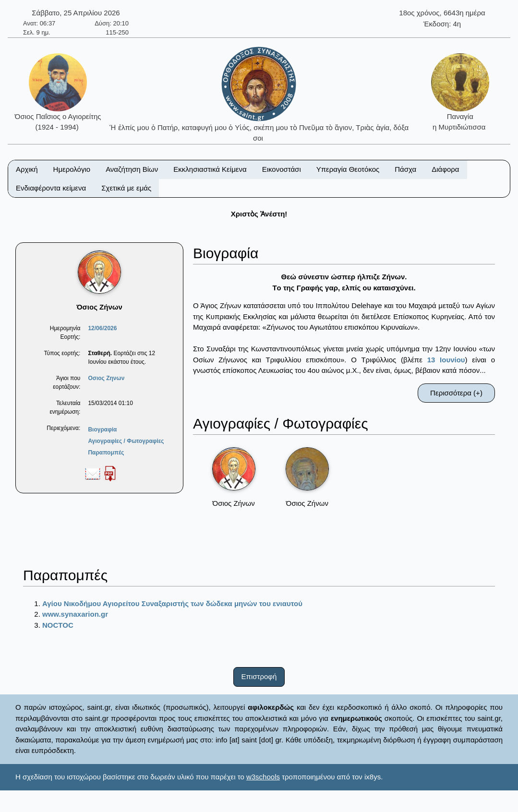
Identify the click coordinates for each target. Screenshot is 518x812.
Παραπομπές (106, 453)
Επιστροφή (259, 676)
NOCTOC (58, 625)
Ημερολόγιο (72, 169)
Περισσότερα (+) (456, 393)
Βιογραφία (102, 430)
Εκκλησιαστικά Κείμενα (210, 169)
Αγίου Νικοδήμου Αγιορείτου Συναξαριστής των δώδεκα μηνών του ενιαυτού (172, 603)
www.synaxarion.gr (75, 614)
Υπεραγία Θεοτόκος (348, 169)
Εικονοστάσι (282, 169)
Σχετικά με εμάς (126, 188)
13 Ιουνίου (446, 360)
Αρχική (27, 169)
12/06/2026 (102, 328)
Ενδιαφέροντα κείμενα (51, 188)
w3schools (263, 777)
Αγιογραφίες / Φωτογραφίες (126, 441)
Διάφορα (445, 169)
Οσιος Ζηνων (106, 378)
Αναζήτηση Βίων (132, 169)
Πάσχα (405, 169)
